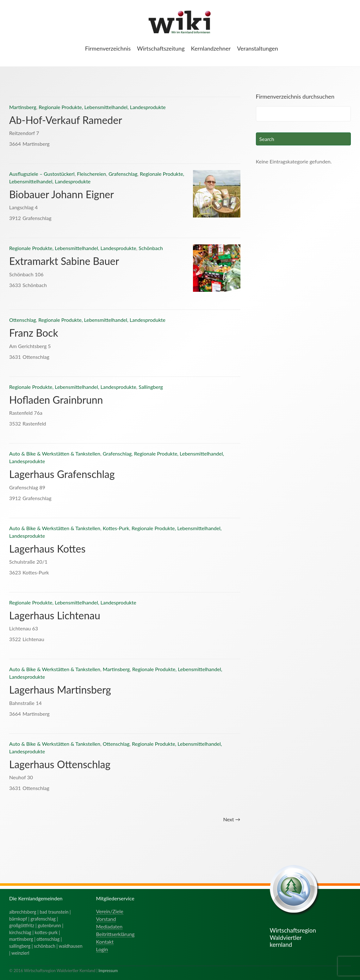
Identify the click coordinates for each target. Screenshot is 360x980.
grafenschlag (43, 919)
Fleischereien (91, 174)
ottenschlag (48, 939)
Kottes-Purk (116, 528)
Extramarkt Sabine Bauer (64, 261)
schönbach (44, 946)
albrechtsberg (23, 912)
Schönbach (151, 248)
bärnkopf (18, 919)
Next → (232, 819)
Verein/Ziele (110, 911)
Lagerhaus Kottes (47, 549)
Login (102, 949)
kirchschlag (20, 932)
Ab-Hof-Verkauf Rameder (66, 120)
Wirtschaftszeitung (161, 48)
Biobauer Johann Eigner (62, 194)
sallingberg (20, 946)
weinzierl (20, 953)
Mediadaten (109, 926)
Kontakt (105, 942)
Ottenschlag (23, 320)
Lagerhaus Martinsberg (60, 690)
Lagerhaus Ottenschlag (60, 764)
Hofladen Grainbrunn (56, 400)
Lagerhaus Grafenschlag (62, 474)
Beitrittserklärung (115, 934)
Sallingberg (151, 387)
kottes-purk (46, 932)
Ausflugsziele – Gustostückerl (42, 174)
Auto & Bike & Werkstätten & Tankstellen (55, 453)
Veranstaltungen (258, 48)
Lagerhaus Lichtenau (55, 615)
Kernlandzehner (211, 48)
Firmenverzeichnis (108, 48)
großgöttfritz (22, 925)
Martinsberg (23, 107)
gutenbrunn (49, 925)
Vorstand (106, 919)
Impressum (108, 971)
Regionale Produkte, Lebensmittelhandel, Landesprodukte (102, 107)
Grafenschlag (123, 174)
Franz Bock (34, 333)
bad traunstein (54, 912)
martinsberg (21, 939)
